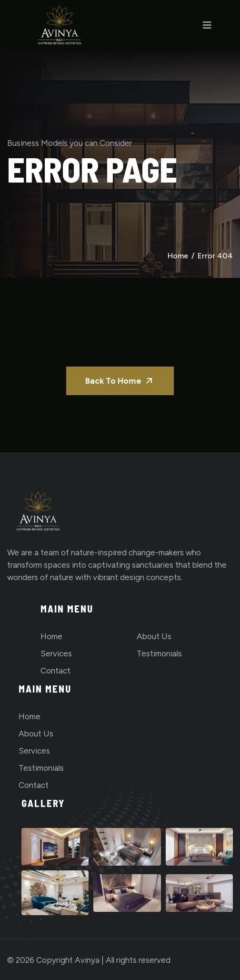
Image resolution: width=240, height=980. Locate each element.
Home (178, 256)
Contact (55, 671)
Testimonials (159, 653)
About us (154, 636)
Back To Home (120, 381)
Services (56, 653)
